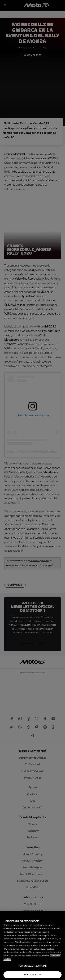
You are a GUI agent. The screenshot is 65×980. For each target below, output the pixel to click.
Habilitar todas (32, 975)
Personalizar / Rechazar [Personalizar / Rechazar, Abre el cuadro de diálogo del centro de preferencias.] (32, 966)
